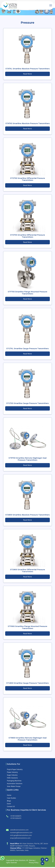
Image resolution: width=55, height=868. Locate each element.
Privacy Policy (34, 863)
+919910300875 (16, 817)
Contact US (11, 807)
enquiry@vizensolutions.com (20, 839)
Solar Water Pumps (14, 787)
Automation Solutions (15, 785)
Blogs (9, 802)
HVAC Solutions (12, 779)
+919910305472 (16, 819)
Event (9, 805)
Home (9, 796)
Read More (27, 74)
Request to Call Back (53, 855)
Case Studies (11, 799)
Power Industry (12, 773)
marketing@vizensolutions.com (21, 834)
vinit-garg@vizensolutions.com (21, 836)
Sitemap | (32, 861)
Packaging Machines (14, 782)
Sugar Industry (12, 776)
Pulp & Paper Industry (15, 770)
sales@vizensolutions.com (19, 831)
